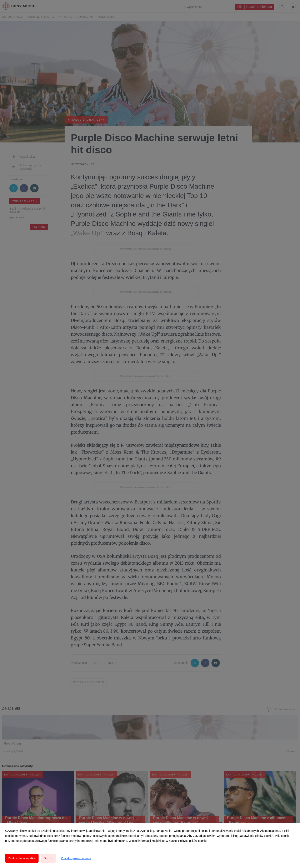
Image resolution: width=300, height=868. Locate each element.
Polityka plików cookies (76, 858)
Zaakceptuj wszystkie (22, 858)
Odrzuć (48, 858)
